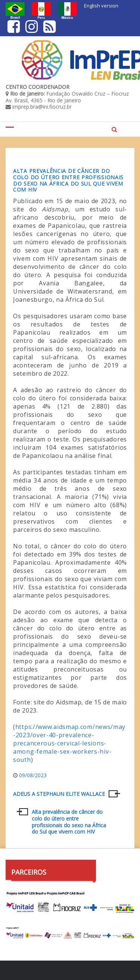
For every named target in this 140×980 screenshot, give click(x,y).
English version (101, 6)
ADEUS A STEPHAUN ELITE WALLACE (59, 794)
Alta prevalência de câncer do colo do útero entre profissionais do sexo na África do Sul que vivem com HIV (68, 180)
